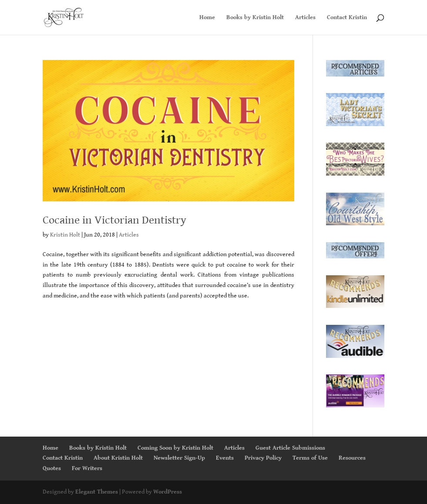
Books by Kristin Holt (255, 18)
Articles (305, 18)
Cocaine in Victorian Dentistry (114, 220)
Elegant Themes (97, 492)
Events (225, 458)
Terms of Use (310, 458)
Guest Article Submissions (290, 448)
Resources (352, 458)
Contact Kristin (347, 18)
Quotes (52, 468)
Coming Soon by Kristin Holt (175, 448)
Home (207, 18)
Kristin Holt (65, 235)
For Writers (87, 468)
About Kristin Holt (118, 458)
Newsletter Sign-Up (179, 458)
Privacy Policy (263, 458)
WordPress (168, 492)
